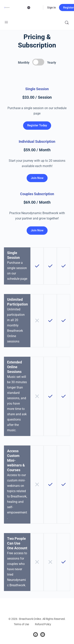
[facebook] (36, 635)
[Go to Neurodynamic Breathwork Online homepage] (7, 8)
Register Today (37, 125)
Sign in (52, 8)
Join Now (37, 178)
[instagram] (43, 635)
